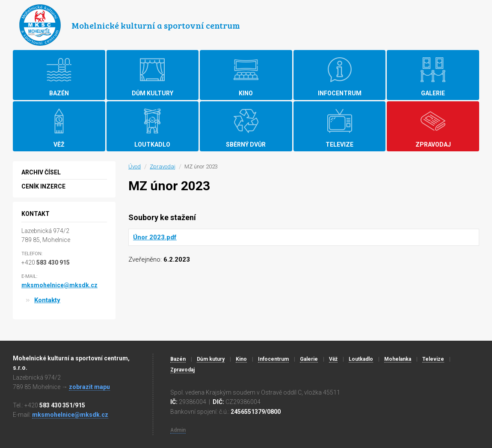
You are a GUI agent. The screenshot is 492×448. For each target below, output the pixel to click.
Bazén (178, 359)
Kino (241, 359)
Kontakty (47, 300)
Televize (433, 359)
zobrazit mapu (89, 387)
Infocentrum (273, 359)
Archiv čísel (41, 172)
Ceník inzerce (43, 186)
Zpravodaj (163, 167)
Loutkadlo (361, 359)
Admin (178, 430)
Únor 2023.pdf (155, 237)
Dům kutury (211, 359)
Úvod (135, 167)
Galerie (309, 359)
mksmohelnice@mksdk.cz (59, 285)
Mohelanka (398, 359)
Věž (333, 359)
